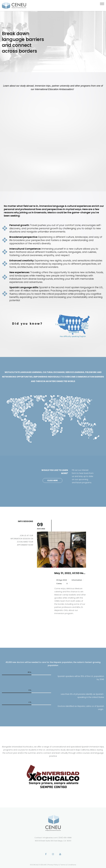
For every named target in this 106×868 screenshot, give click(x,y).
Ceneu (59, 570)
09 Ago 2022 (61, 567)
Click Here (52, 480)
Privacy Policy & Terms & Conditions (62, 865)
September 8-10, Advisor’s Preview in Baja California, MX (70, 560)
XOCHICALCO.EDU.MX (38, 865)
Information (77, 567)
